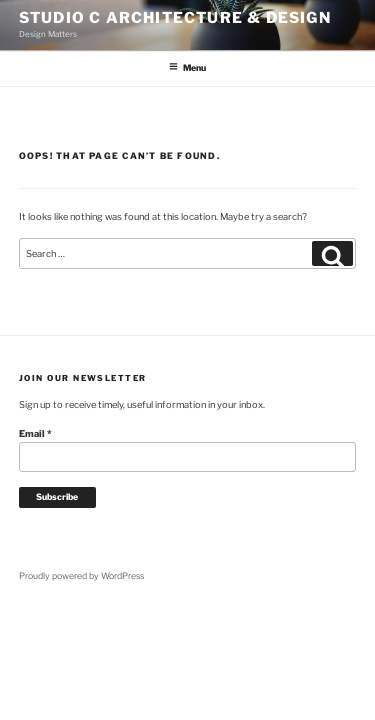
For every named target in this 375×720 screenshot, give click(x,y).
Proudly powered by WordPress (81, 576)
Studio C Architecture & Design (175, 18)
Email (35, 433)
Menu (187, 67)
